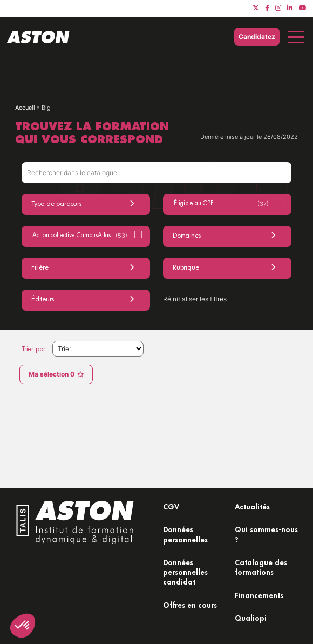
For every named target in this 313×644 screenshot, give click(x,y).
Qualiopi (251, 618)
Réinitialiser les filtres (195, 299)
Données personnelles (185, 534)
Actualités (252, 507)
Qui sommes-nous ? (266, 534)
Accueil (25, 108)
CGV (171, 507)
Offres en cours (190, 605)
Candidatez (257, 36)
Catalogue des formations (261, 567)
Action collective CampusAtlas (80, 236)
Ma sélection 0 (56, 374)
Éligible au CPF (221, 204)
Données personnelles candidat (185, 572)
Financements (259, 595)
